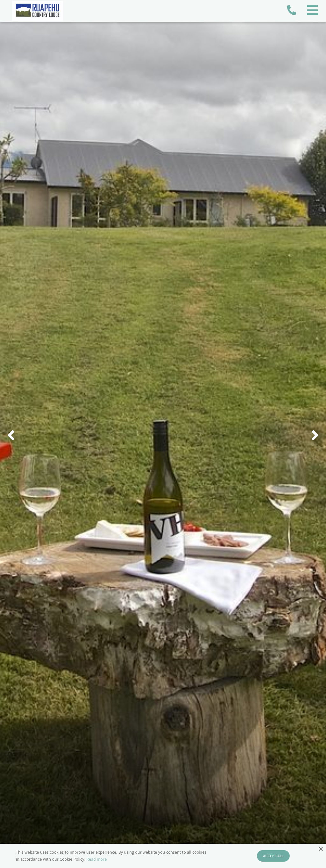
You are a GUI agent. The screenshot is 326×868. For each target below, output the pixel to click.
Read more (97, 859)
